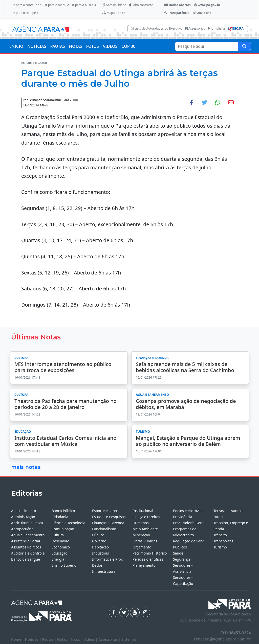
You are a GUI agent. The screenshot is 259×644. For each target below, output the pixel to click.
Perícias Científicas (148, 559)
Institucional (143, 511)
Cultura (58, 535)
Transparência (177, 13)
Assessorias (195, 28)
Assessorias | (110, 639)
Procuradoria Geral (189, 523)
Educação (60, 553)
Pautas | (50, 639)
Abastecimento (24, 511)
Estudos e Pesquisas (109, 517)
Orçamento (142, 547)
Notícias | (34, 639)
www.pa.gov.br (207, 5)
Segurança (182, 559)
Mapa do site (114, 13)
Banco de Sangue (26, 559)
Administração (23, 517)
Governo (99, 541)
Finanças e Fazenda (108, 523)
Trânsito (220, 535)
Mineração (141, 535)
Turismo (220, 547)
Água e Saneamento (28, 535)
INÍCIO (17, 46)
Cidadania (60, 517)
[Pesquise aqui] (244, 46)
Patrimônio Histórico (150, 553)
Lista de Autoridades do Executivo (157, 28)
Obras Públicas (145, 541)
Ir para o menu (57, 5)
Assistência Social (26, 541)
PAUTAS (57, 46)
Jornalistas (217, 28)
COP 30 (128, 46)
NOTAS (76, 46)
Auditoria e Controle (28, 553)
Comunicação (63, 529)
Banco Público (63, 511)
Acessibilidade (114, 5)
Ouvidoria (202, 13)
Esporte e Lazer (105, 511)
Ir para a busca (84, 5)
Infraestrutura (104, 571)
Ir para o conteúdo (27, 5)
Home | (18, 639)
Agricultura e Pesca (27, 523)
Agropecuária (22, 529)
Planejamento (144, 565)
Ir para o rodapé (25, 13)
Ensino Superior (65, 565)
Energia (58, 559)
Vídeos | (91, 639)
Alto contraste (141, 5)
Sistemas (129, 639)
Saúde (178, 553)
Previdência (183, 517)
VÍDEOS (110, 46)
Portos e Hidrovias (188, 511)
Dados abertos (177, 5)
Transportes (223, 541)
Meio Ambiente (145, 529)
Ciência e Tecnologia (68, 523)
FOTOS (92, 46)
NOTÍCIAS (37, 46)
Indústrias (100, 553)
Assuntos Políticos (26, 547)
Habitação (100, 547)
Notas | (64, 639)
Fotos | (77, 639)
